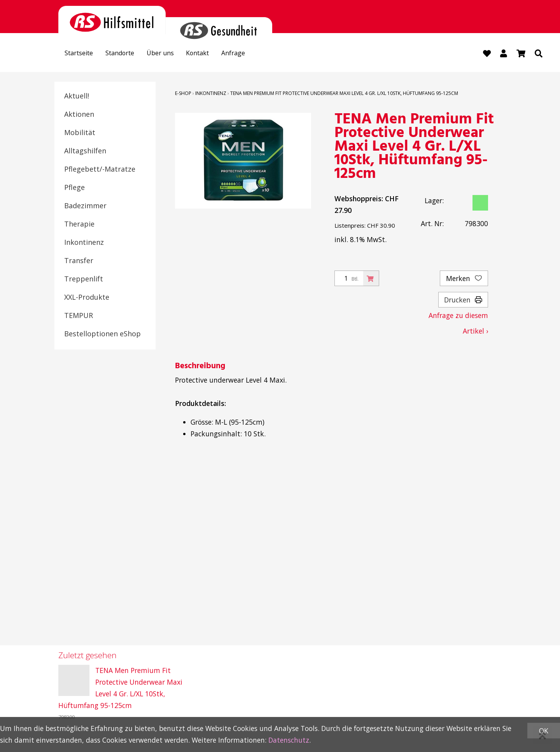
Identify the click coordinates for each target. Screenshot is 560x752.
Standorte (127, 54)
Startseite (81, 54)
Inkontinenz (84, 243)
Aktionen (79, 115)
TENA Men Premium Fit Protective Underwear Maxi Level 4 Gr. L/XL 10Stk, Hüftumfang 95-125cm (344, 94)
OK (544, 731)
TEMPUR (79, 316)
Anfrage (252, 54)
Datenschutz (289, 740)
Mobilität (80, 133)
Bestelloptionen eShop (102, 334)
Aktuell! (77, 97)
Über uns (171, 54)
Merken (464, 279)
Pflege (74, 188)
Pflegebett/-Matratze (100, 170)
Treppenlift (84, 279)
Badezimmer (85, 206)
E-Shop (183, 94)
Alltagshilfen (85, 151)
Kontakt (212, 54)
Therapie (79, 225)
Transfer (79, 261)
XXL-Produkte (87, 298)
